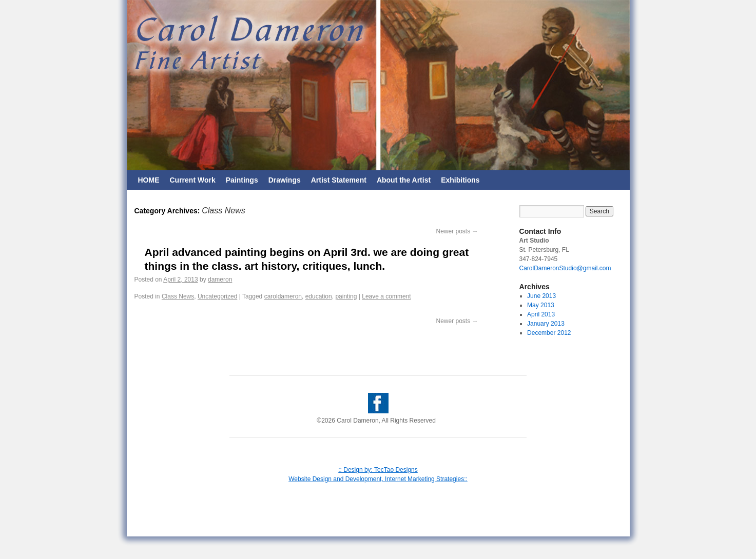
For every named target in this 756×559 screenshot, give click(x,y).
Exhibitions (460, 180)
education (319, 296)
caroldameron (283, 296)
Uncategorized (217, 296)
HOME (149, 180)
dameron (220, 279)
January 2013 (546, 324)
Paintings (242, 180)
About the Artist (404, 180)
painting (346, 296)
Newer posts (457, 231)
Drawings (285, 180)
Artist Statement (339, 180)
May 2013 (541, 305)
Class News (178, 296)
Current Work (193, 180)
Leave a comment (386, 296)
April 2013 (541, 314)
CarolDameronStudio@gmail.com (565, 268)
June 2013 (541, 296)
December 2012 (549, 333)
